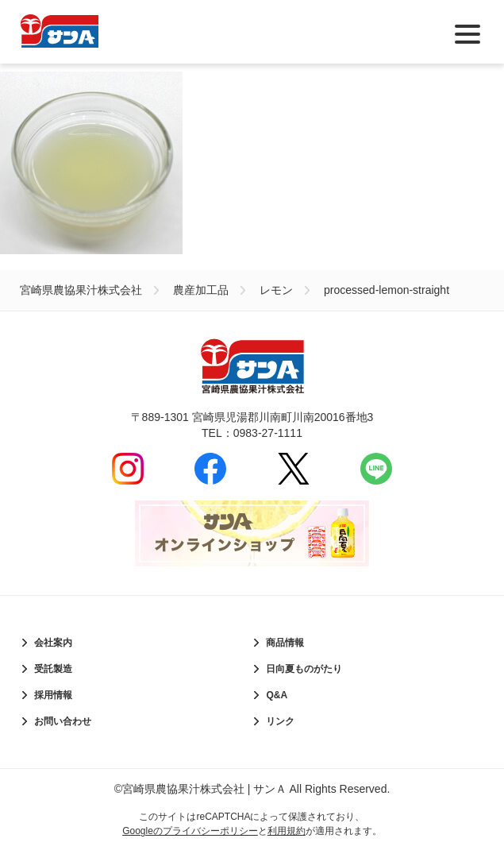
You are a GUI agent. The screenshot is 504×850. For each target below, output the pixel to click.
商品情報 (285, 643)
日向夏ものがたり (304, 669)
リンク (280, 721)
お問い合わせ (63, 721)
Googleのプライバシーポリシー (190, 831)
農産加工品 (201, 290)
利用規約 (287, 831)
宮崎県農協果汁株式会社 (81, 290)
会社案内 (53, 643)
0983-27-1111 (268, 433)
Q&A (277, 695)
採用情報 (53, 695)
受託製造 (53, 669)
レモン (276, 290)
